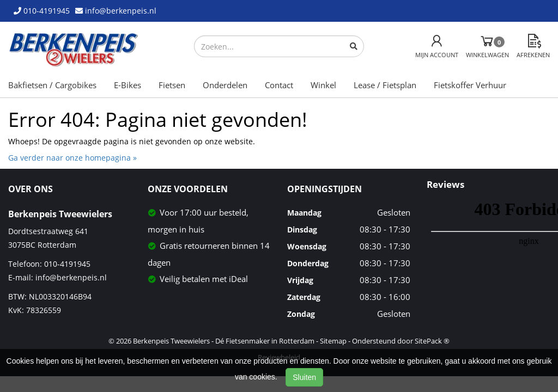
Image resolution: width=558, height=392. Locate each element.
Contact (279, 85)
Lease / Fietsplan (385, 85)
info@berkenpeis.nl (71, 277)
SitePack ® (432, 341)
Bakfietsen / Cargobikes (52, 85)
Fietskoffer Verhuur (470, 85)
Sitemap (333, 341)
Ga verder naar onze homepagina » (72, 158)
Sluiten (304, 377)
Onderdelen (225, 85)
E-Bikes (128, 85)
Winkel (323, 85)
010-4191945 (67, 264)
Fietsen (172, 85)
